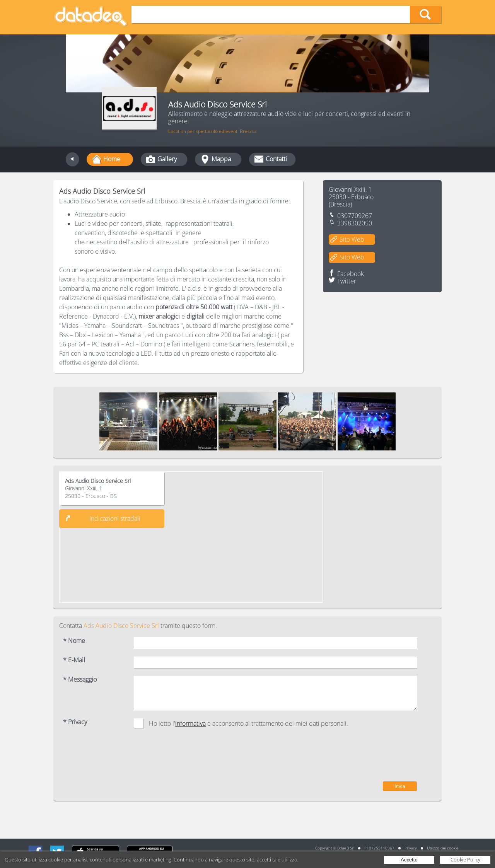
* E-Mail (74, 660)
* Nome (74, 641)
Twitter (347, 281)
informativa (190, 723)
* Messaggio (80, 680)
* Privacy (75, 722)
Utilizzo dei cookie (443, 848)
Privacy (411, 848)
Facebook (351, 274)
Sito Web (352, 239)
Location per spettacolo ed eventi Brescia (212, 131)
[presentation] (358, 759)
